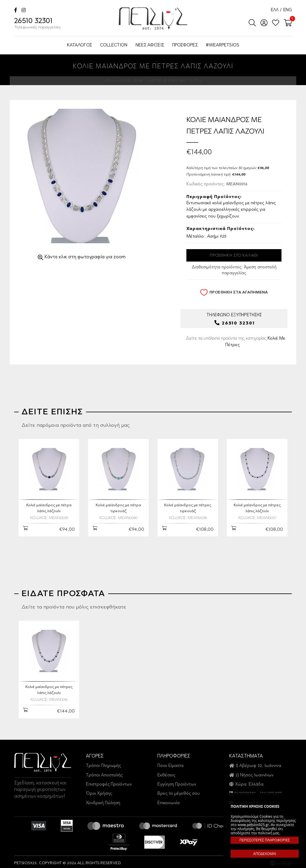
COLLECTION (114, 45)
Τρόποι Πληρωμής (103, 763)
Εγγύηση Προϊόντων (177, 782)
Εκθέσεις (166, 772)
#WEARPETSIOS (223, 45)
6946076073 (271, 791)
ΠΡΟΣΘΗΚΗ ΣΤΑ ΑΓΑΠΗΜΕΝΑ (234, 292)
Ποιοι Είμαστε (171, 763)
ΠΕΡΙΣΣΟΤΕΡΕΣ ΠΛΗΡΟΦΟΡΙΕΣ (265, 840)
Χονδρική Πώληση (103, 800)
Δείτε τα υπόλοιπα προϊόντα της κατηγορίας (236, 343)
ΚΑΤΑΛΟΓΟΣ (79, 45)
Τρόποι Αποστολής (104, 772)
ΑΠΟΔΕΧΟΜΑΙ (265, 854)
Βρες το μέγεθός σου (179, 791)
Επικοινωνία (169, 800)
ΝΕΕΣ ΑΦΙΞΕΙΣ (150, 45)
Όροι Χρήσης (99, 791)
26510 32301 (38, 24)
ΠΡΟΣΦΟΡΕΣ (185, 45)
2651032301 (245, 791)
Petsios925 (153, 18)
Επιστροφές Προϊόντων (109, 782)
